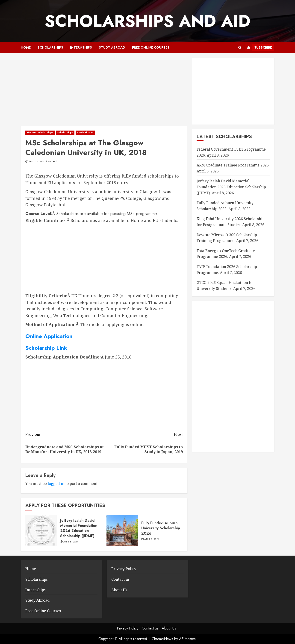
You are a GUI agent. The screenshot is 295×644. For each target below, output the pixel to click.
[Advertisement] (104, 92)
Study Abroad (112, 47)
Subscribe (258, 48)
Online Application (49, 336)
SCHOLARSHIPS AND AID (147, 21)
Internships (81, 47)
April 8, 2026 (71, 542)
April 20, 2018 (36, 162)
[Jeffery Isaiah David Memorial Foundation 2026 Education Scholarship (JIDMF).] (41, 531)
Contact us (120, 579)
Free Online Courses (151, 47)
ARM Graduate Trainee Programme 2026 (233, 165)
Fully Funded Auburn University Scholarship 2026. (161, 528)
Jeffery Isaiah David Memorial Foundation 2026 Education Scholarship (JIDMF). (79, 528)
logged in (56, 484)
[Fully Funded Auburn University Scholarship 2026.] (122, 531)
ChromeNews (162, 639)
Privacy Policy (124, 569)
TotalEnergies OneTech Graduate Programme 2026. (226, 254)
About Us (119, 590)
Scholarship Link (46, 348)
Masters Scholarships (40, 133)
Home (26, 47)
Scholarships (50, 47)
